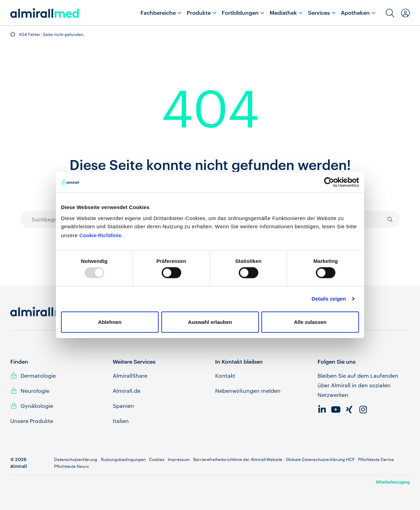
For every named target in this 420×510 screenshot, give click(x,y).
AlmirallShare (130, 375)
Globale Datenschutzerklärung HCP (320, 459)
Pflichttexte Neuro (71, 466)
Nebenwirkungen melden (248, 391)
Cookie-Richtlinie (101, 235)
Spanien (123, 406)
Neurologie (35, 391)
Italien (121, 421)
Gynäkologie (37, 406)
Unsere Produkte (32, 421)
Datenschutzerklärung (76, 459)
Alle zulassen (310, 322)
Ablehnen (110, 322)
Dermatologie (38, 375)
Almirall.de (127, 391)
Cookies (157, 459)
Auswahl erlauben (210, 322)
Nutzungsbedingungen (123, 459)
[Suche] (387, 219)
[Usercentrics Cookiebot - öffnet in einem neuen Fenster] (329, 182)
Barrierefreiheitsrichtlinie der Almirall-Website (238, 459)
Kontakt (225, 375)
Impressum (179, 459)
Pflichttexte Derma (376, 459)
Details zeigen (329, 299)
